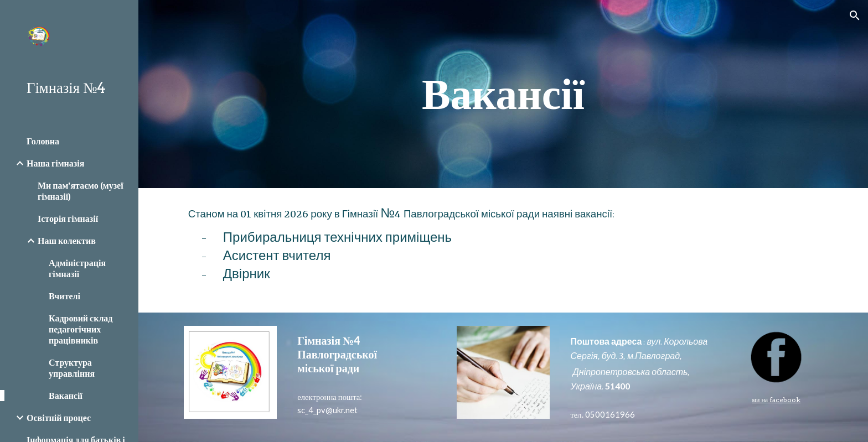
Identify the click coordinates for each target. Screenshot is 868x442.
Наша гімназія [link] (55, 163)
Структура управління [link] (72, 368)
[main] (503, 94)
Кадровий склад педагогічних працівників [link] (81, 329)
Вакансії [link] (66, 395)
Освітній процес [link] (59, 417)
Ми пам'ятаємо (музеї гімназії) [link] (81, 191)
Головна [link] (43, 141)
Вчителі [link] (64, 296)
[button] (855, 15)
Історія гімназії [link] (68, 218)
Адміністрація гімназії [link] (77, 268)
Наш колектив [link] (67, 240)
